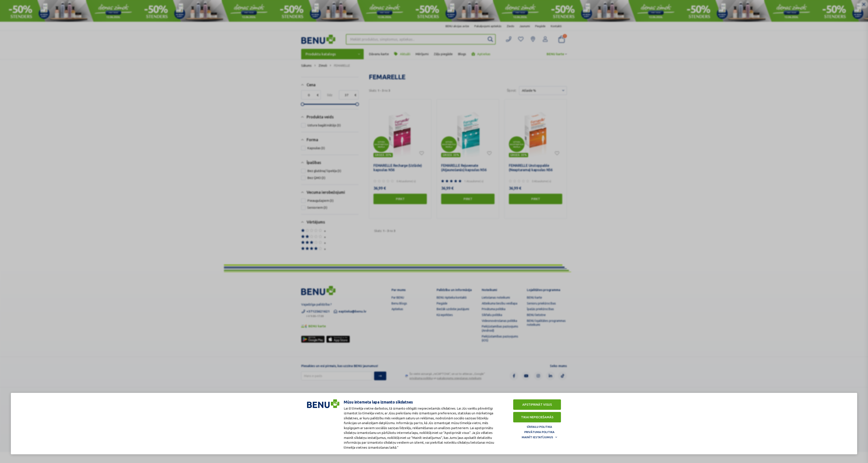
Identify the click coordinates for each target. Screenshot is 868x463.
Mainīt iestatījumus (537, 437)
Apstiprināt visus (537, 405)
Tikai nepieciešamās (537, 417)
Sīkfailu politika (539, 427)
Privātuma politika (539, 432)
